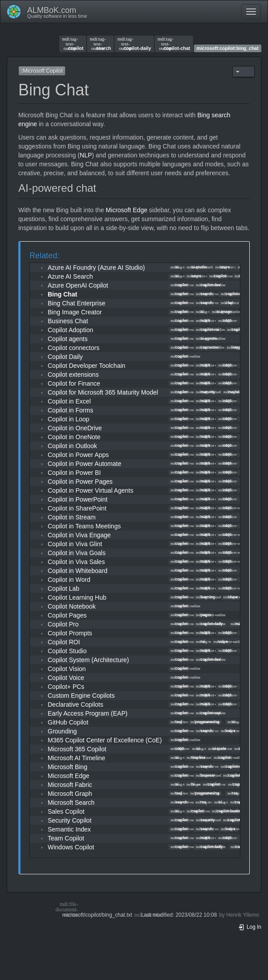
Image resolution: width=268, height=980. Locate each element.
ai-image (222, 312)
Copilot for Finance (74, 383)
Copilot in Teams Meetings (84, 526)
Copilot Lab (64, 589)
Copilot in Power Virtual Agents (91, 490)
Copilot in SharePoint (77, 508)
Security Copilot (70, 820)
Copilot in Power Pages (80, 482)
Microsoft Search (71, 803)
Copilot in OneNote (74, 437)
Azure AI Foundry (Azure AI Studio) (96, 268)
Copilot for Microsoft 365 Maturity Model (103, 392)
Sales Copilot (66, 811)
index (228, 731)
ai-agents (206, 338)
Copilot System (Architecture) (88, 660)
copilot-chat (174, 44)
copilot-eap (208, 713)
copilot (73, 44)
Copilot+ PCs (66, 687)
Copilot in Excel (69, 401)
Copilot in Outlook (72, 446)
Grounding (62, 731)
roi (200, 642)
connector (207, 347)
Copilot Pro (63, 624)
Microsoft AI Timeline (76, 758)
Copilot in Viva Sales (76, 562)
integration (239, 347)
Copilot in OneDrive (75, 428)
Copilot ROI (64, 642)
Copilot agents (68, 339)
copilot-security (239, 820)
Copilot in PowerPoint (78, 499)
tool (177, 722)
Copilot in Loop (68, 419)
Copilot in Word (69, 580)
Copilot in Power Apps (78, 455)
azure (222, 267)
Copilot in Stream (72, 517)
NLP (86, 155)
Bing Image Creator (75, 312)
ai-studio (197, 267)
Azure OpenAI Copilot (78, 285)
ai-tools (217, 749)
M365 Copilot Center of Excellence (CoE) (105, 740)
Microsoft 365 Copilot (77, 749)
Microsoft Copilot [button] (42, 71)
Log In (250, 927)
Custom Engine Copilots (81, 696)
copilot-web (233, 766)
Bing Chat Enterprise (76, 303)
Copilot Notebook (72, 606)
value (221, 642)
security (205, 820)
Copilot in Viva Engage (79, 535)
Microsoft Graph (70, 794)
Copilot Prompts (70, 633)
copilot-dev (208, 285)
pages (204, 615)
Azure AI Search (70, 276)
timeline (196, 758)
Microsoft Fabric (70, 785)
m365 (203, 321)
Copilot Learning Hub (77, 597)
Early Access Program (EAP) (88, 713)
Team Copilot (66, 838)
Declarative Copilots (76, 704)
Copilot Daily (65, 357)
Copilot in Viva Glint (75, 544)
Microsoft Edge (126, 210)
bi (191, 784)
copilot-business (229, 811)
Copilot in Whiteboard (78, 571)
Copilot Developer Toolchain (87, 366)
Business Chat (68, 321)
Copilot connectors (74, 348)
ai (175, 267)
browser (205, 775)
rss (233, 793)
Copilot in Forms (70, 410)
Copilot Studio (67, 651)
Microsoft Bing (68, 767)
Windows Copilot (71, 847)
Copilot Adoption (70, 330)
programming (205, 722)
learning (205, 597)
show (231, 597)
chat (227, 303)
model (231, 392)
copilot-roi (207, 329)
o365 (225, 321)
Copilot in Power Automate (85, 464)
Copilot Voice (66, 678)
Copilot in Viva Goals (77, 553)
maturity (206, 392)
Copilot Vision (67, 669)
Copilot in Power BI (74, 473)
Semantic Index (69, 829)
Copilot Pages (67, 615)
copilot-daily (134, 44)
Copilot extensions (73, 375)
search (101, 44)
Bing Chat (62, 294)
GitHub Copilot (68, 722)
